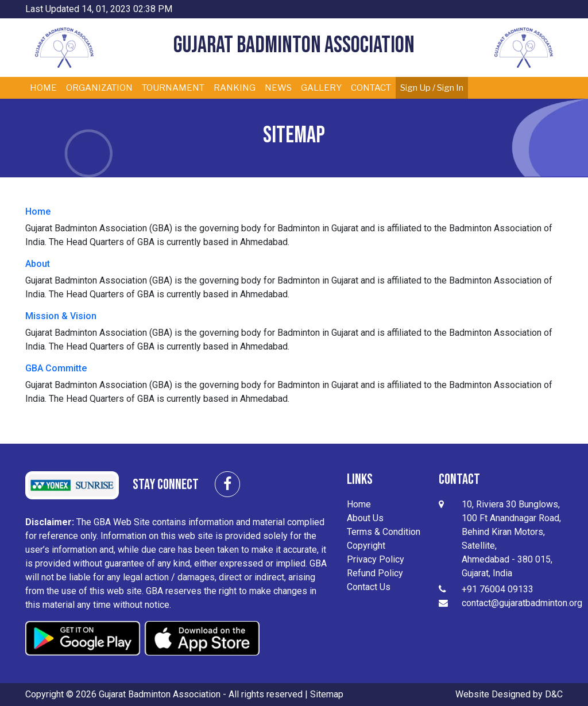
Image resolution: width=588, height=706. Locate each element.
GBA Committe (56, 368)
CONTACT (371, 88)
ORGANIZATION (99, 88)
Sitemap (327, 694)
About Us (365, 518)
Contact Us (369, 587)
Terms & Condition (384, 532)
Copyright (366, 546)
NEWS (278, 88)
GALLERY (321, 88)
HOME (43, 88)
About (38, 264)
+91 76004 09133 (498, 589)
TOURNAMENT (173, 88)
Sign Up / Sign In (432, 88)
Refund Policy (375, 573)
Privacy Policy (376, 559)
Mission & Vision (61, 316)
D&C (554, 694)
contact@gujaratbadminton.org (522, 603)
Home (38, 212)
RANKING (235, 88)
